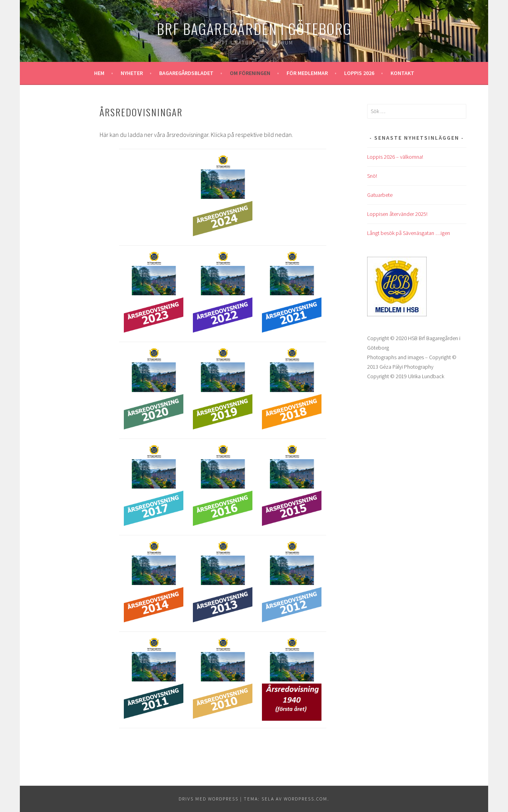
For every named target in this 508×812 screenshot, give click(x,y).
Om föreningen (250, 73)
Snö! (372, 176)
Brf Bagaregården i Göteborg (254, 28)
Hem (99, 73)
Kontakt (402, 73)
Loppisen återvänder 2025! (397, 214)
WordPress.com (306, 799)
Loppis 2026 (359, 73)
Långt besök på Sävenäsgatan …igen (409, 233)
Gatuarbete (380, 195)
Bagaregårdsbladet (186, 73)
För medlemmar (307, 73)
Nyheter (132, 73)
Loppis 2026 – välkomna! (395, 157)
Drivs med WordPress (209, 799)
